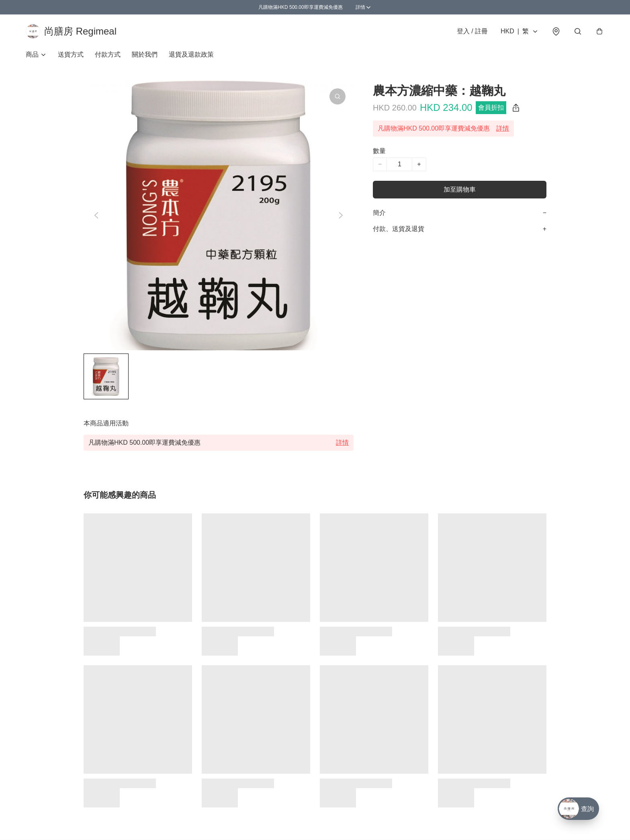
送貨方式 (71, 54)
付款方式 (108, 54)
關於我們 (145, 54)
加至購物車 (460, 189)
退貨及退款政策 (191, 54)
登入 (472, 31)
